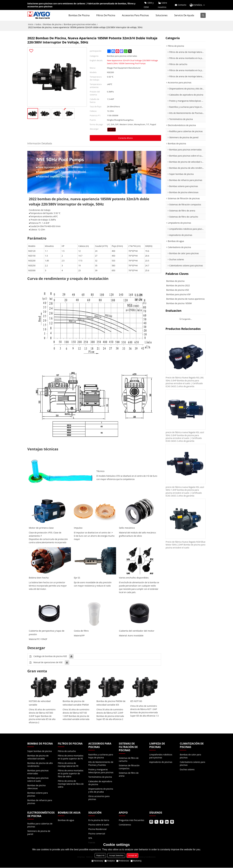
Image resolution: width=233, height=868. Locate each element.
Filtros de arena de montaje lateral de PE (68, 765)
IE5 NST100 (136, 701)
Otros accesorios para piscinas (99, 798)
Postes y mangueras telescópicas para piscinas (101, 771)
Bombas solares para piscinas (38, 795)
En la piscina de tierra (99, 820)
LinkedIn (167, 822)
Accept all (132, 855)
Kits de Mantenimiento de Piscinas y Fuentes (101, 764)
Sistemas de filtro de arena (129, 775)
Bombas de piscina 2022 (178, 286)
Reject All (100, 855)
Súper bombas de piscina (40, 751)
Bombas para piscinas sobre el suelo (38, 780)
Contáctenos (125, 825)
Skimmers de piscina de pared (39, 833)
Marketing (136, 861)
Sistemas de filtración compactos (129, 767)
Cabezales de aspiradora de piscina (100, 783)
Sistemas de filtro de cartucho (129, 760)
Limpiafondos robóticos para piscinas (161, 756)
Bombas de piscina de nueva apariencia (185, 299)
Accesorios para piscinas (136, 16)
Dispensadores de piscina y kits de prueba (101, 791)
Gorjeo (156, 822)
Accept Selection (116, 855)
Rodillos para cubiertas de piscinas (40, 825)
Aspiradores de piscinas (161, 762)
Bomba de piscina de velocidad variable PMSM (76, 703)
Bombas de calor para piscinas (190, 756)
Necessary (97, 861)
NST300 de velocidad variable (40, 703)
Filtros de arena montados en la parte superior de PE (71, 757)
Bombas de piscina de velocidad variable (38, 757)
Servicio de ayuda (184, 16)
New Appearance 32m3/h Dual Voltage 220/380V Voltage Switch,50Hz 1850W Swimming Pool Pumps (132, 62)
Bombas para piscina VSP (178, 295)
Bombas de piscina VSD (178, 290)
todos (38, 24)
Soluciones (162, 16)
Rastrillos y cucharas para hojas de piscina (101, 756)
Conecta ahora (125, 138)
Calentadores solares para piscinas (192, 764)
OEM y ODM (148, 5)
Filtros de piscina (106, 16)
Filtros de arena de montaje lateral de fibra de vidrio (71, 784)
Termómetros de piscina (100, 777)
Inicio (31, 24)
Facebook (162, 822)
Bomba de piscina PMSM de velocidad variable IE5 (110, 703)
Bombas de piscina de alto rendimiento (40, 765)
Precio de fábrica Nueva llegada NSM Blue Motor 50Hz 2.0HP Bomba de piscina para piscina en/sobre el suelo (184, 546)
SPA (90, 838)
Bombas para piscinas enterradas (80, 24)
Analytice (110, 861)
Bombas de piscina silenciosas (36, 787)
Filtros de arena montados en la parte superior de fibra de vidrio (71, 774)
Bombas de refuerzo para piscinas (40, 802)
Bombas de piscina (79, 16)
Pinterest (172, 822)
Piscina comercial (97, 834)
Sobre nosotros (162, 5)
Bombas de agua (66, 820)
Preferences (123, 861)
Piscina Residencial (97, 829)
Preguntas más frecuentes (132, 820)
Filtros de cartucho (67, 751)
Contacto (182, 5)
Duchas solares (187, 770)
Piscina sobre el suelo (99, 825)
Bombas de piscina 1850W (179, 303)
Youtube (151, 822)
